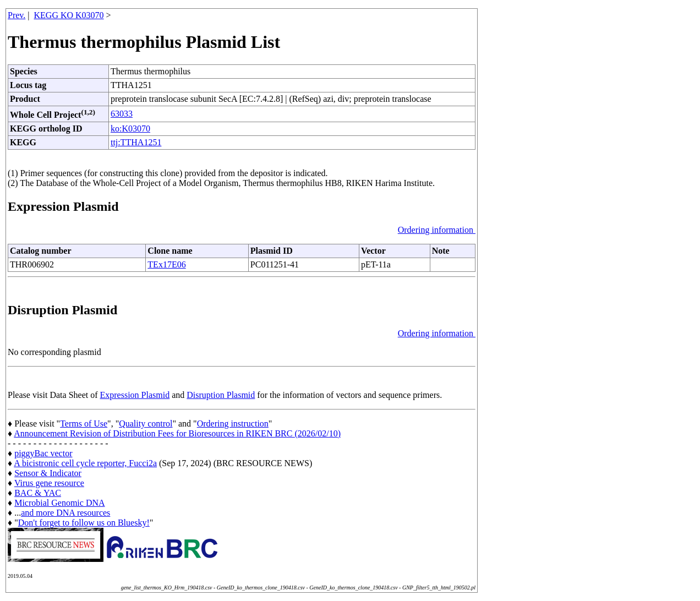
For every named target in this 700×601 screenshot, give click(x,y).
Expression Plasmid (135, 395)
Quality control (146, 424)
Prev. (17, 15)
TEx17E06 (166, 264)
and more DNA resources (65, 513)
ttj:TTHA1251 (136, 142)
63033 (122, 114)
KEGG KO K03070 (69, 15)
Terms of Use (84, 424)
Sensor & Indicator (48, 473)
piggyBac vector (43, 453)
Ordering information (437, 230)
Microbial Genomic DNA (59, 503)
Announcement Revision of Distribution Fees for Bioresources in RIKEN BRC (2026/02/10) (177, 433)
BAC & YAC (38, 493)
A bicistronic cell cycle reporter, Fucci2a (85, 463)
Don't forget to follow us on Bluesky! (84, 523)
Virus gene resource (49, 483)
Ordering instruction (233, 424)
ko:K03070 (130, 129)
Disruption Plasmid (221, 395)
